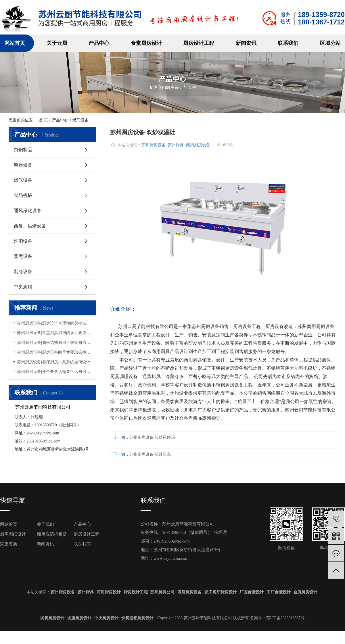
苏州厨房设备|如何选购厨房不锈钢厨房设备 (54, 343)
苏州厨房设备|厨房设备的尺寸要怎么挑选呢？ (54, 352)
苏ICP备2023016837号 (285, 618)
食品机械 (23, 195)
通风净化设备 (28, 211)
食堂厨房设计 (146, 43)
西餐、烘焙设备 (30, 226)
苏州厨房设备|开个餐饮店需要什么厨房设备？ (54, 372)
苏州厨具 (176, 145)
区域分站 (330, 43)
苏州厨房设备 (154, 145)
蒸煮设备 (23, 256)
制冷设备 (23, 272)
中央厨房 (23, 287)
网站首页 (15, 43)
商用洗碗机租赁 (52, 534)
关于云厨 (57, 43)
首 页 (43, 120)
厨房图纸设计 (13, 534)
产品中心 (99, 43)
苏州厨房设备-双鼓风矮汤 (152, 437)
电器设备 (23, 165)
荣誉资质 (9, 544)
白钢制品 (23, 150)
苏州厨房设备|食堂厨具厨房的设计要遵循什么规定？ (54, 333)
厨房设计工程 (199, 43)
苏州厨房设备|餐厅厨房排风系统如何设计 (54, 362)
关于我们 (45, 524)
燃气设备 (80, 120)
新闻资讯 (246, 43)
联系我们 (288, 43)
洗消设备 (23, 241)
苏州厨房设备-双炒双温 (150, 454)
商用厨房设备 (198, 145)
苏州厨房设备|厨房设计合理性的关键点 (52, 323)
